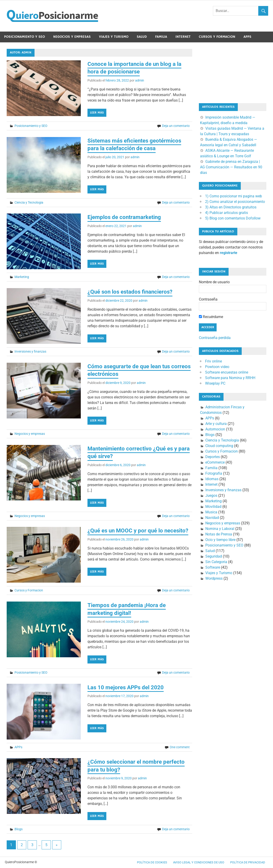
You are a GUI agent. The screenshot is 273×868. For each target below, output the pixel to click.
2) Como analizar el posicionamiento (235, 202)
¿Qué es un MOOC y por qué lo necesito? (138, 531)
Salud (142, 37)
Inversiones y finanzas (30, 351)
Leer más (97, 113)
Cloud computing (219, 446)
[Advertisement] (222, 72)
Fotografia (214, 473)
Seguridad (214, 556)
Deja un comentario (176, 126)
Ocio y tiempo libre (220, 540)
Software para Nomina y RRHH (230, 378)
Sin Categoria (216, 562)
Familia (161, 37)
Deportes (213, 457)
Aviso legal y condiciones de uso (199, 862)
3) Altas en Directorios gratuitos (231, 207)
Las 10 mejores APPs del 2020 (126, 687)
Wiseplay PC (215, 383)
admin (140, 80)
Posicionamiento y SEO (25, 37)
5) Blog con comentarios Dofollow (233, 218)
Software (213, 567)
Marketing (22, 277)
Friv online (213, 361)
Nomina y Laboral (220, 529)
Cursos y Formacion (217, 37)
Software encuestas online (227, 372)
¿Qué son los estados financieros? (130, 292)
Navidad (212, 518)
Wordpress (214, 578)
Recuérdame (211, 317)
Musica (211, 512)
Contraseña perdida (215, 338)
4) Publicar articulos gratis (227, 213)
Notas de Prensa (219, 534)
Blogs (19, 829)
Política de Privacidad (248, 862)
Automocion (215, 429)
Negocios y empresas (72, 37)
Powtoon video (217, 367)
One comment (180, 747)
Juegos (211, 495)
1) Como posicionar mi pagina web (234, 196)
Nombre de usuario (214, 282)
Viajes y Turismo (114, 37)
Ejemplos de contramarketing (124, 217)
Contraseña (208, 299)
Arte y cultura (216, 424)
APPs (247, 37)
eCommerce (215, 462)
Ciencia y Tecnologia (29, 202)
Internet (183, 37)
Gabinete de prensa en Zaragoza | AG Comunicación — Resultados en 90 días (231, 167)
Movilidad (213, 507)
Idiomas (212, 479)
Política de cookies (152, 862)
